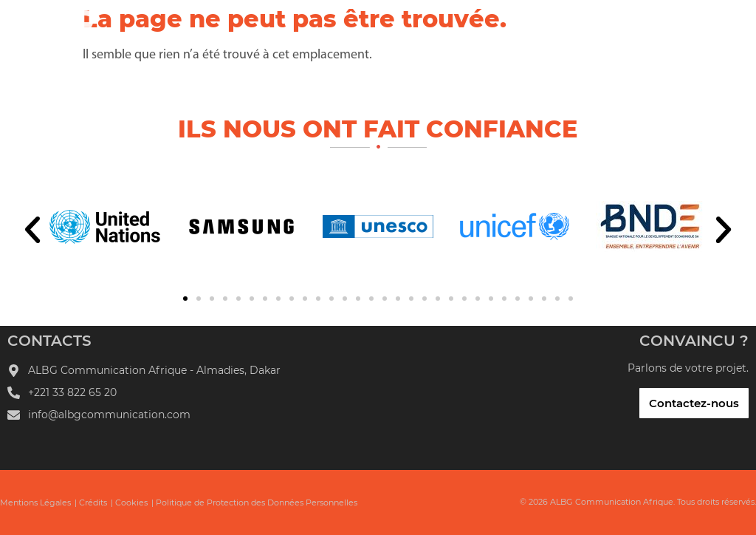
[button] (32, 230)
